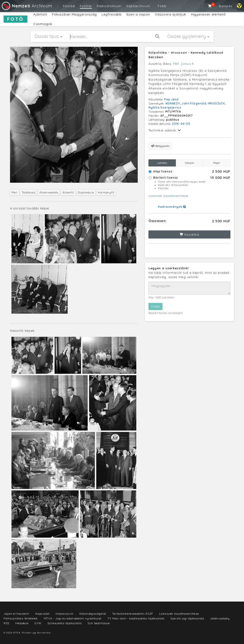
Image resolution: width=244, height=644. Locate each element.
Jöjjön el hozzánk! (17, 614)
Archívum (27, 6)
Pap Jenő (171, 99)
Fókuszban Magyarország (74, 14)
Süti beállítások (99, 623)
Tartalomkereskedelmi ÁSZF (133, 614)
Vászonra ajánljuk (170, 14)
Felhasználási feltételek (21, 618)
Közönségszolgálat (93, 614)
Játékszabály (220, 618)
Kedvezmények (172, 207)
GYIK (38, 623)
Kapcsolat (42, 614)
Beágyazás (160, 146)
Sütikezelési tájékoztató (65, 623)
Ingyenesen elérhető (208, 14)
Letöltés (162, 163)
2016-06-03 (181, 124)
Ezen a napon (138, 14)
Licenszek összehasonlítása (168, 196)
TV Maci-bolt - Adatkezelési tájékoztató (136, 618)
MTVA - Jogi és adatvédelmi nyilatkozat (73, 618)
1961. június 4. (184, 64)
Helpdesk (22, 623)
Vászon (189, 163)
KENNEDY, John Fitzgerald (186, 103)
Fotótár (86, 6)
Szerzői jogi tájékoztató (187, 618)
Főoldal (69, 6)
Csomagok (43, 24)
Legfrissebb (112, 14)
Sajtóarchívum (138, 6)
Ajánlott (40, 14)
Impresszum (64, 614)
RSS (6, 623)
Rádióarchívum (109, 6)
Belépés (226, 6)
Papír (217, 163)
